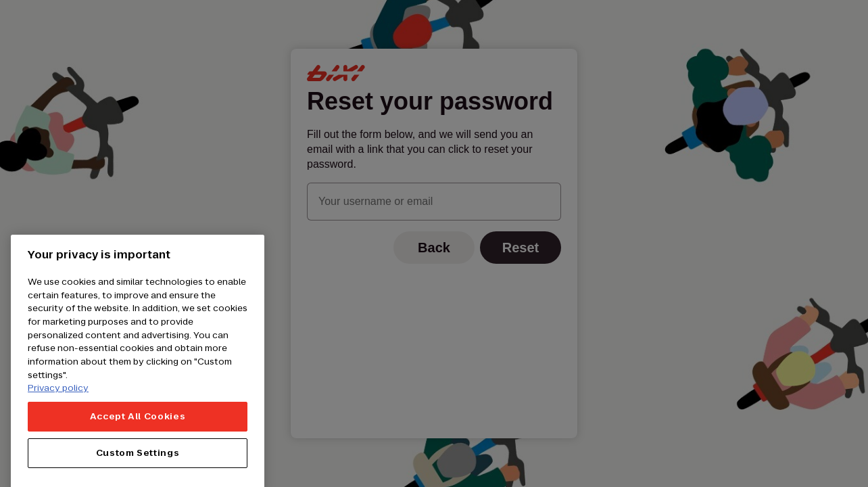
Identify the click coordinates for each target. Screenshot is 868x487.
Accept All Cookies (138, 434)
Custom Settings (138, 470)
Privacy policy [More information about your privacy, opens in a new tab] (58, 405)
